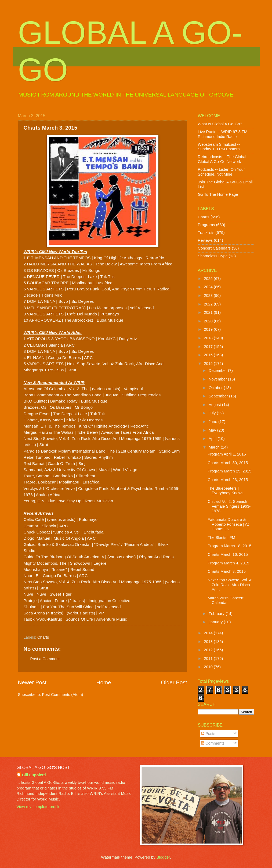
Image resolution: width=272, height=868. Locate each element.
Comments (213, 743)
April (213, 439)
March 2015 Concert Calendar (225, 600)
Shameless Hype (213, 256)
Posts (208, 734)
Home (104, 682)
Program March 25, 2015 (229, 471)
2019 (209, 329)
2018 (209, 338)
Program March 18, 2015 (229, 546)
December (218, 371)
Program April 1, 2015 (227, 454)
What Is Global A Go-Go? (220, 124)
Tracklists (206, 233)
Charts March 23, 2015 (228, 480)
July (213, 413)
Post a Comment (45, 659)
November (218, 379)
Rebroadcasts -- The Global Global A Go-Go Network (222, 159)
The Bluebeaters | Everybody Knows (225, 491)
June (213, 422)
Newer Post (32, 682)
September (219, 396)
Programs (206, 225)
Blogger (163, 857)
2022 (209, 304)
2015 (209, 364)
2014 (209, 633)
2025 (209, 279)
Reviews (205, 240)
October (216, 388)
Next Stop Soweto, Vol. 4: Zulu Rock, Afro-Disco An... (230, 585)
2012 (209, 650)
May (213, 430)
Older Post (174, 682)
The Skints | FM (221, 538)
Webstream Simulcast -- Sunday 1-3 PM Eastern (219, 147)
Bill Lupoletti (34, 775)
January (216, 622)
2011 (209, 659)
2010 (209, 667)
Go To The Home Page (218, 194)
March (215, 447)
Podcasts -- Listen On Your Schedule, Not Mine (221, 172)
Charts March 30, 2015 (228, 463)
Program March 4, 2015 (228, 563)
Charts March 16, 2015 (228, 554)
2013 (209, 642)
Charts (43, 637)
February (217, 614)
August (215, 405)
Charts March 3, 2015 (227, 571)
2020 (209, 321)
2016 (209, 355)
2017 (209, 347)
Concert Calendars (214, 248)
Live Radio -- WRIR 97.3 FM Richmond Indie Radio (223, 134)
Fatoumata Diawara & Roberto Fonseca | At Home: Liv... (228, 524)
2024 (209, 287)
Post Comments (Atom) (63, 695)
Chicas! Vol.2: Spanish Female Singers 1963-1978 (229, 506)
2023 (209, 296)
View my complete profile (39, 807)
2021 (209, 312)
